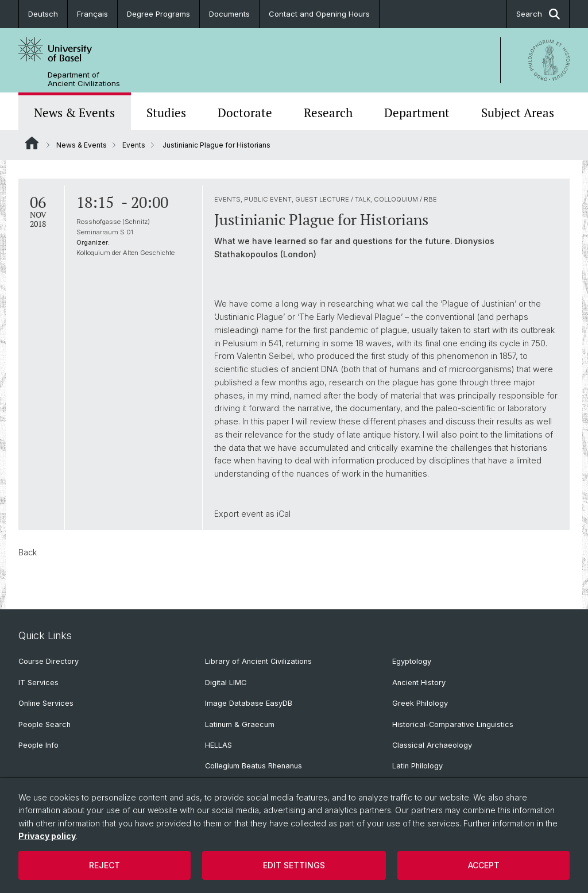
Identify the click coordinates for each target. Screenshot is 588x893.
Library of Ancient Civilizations (258, 661)
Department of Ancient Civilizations (84, 79)
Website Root (32, 143)
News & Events (74, 113)
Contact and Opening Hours (319, 14)
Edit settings (294, 865)
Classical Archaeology (432, 745)
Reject (105, 865)
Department (417, 113)
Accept (484, 865)
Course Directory (49, 661)
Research (328, 113)
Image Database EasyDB (249, 703)
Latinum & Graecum (240, 724)
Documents (229, 14)
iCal (284, 514)
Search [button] (538, 14)
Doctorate (245, 113)
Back (28, 552)
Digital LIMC (226, 683)
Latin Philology (417, 766)
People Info (38, 745)
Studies (166, 113)
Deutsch (43, 14)
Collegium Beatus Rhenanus (254, 766)
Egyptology (412, 661)
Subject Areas (518, 113)
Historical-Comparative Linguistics (453, 724)
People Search (45, 724)
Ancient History (419, 683)
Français (92, 14)
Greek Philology (420, 703)
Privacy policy (47, 836)
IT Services (38, 683)
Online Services (46, 703)
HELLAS (218, 745)
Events (134, 145)
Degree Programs (158, 14)
